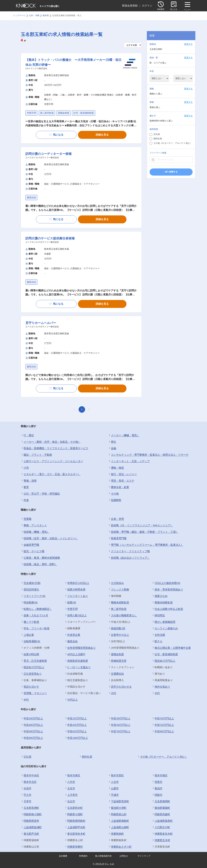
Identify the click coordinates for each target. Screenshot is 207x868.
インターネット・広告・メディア (129, 461)
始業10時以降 (30, 654)
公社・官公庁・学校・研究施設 (40, 494)
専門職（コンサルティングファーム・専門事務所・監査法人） (146, 545)
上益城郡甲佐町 (75, 827)
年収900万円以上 (32, 738)
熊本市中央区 (30, 776)
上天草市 (71, 795)
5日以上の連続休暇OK (166, 583)
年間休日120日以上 (77, 583)
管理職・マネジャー (34, 693)
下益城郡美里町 (119, 801)
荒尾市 (157, 782)
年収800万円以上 (163, 731)
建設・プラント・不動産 (36, 455)
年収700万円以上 (119, 731)
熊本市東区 (72, 776)
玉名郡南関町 (161, 801)
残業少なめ (160, 596)
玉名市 (70, 788)
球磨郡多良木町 (162, 834)
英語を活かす (30, 687)
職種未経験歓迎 (119, 603)
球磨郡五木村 (161, 840)
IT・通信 (27, 435)
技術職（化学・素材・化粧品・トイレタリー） (49, 538)
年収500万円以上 (119, 725)
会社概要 (63, 856)
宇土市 (26, 795)
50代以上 (71, 700)
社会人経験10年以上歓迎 (167, 609)
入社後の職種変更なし (122, 615)
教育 (25, 487)
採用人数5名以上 (76, 615)
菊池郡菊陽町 (161, 808)
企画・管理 (116, 519)
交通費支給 (116, 674)
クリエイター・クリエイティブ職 (129, 551)
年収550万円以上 (163, 725)
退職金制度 (116, 654)
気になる (56, 135)
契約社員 (86, 757)
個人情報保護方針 (103, 856)
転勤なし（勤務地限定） (36, 609)
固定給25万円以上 (163, 661)
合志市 (70, 801)
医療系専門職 (117, 538)
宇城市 (113, 795)
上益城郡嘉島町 (162, 821)
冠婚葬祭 (115, 500)
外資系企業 (72, 635)
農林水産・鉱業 (119, 487)
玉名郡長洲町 (30, 808)
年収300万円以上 (119, 719)
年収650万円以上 (76, 731)
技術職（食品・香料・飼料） (39, 564)
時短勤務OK (29, 603)
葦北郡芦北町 (30, 834)
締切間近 (158, 615)
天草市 (26, 801)
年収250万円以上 (76, 719)
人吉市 (113, 782)
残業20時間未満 (75, 590)
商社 (112, 442)
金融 (112, 448)
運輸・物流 (116, 468)
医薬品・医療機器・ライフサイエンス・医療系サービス (54, 448)
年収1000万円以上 (76, 738)
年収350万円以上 (163, 719)
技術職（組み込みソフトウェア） (129, 558)
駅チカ (157, 641)
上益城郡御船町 (119, 821)
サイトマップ (144, 856)
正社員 (26, 757)
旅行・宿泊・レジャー (122, 474)
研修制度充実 (117, 661)
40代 (25, 700)
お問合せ (124, 856)
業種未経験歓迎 (162, 603)
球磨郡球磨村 (74, 847)
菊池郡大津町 (117, 808)
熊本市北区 (29, 782)
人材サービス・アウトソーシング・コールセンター (52, 461)
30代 (156, 693)
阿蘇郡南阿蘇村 (75, 821)
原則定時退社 (30, 590)
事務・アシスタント (34, 525)
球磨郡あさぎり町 (120, 847)
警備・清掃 (29, 481)
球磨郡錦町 (116, 834)
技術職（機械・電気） (35, 532)
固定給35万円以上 (33, 667)
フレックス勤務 (119, 590)
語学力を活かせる (120, 687)
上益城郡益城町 (31, 827)
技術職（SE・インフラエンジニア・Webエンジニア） (141, 525)
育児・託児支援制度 (34, 661)
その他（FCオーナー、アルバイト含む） (162, 757)
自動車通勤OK (30, 641)
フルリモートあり (76, 596)
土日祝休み (116, 583)
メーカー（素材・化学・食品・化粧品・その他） (51, 442)
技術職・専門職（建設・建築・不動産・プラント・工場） (143, 532)
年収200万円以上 (32, 719)
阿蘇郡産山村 (117, 814)
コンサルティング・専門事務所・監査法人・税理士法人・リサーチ (148, 455)
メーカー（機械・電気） (124, 435)
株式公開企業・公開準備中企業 (171, 648)
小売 (25, 468)
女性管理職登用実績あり (80, 648)
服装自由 (71, 641)
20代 (112, 693)
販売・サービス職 (33, 551)
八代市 (70, 782)
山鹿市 (113, 788)
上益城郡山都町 (119, 827)
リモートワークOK (33, 596)
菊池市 (157, 788)
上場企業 (27, 635)
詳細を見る (102, 135)
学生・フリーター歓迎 (35, 628)
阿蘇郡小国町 (74, 814)
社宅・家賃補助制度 (165, 654)
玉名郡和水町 (74, 808)
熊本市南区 (160, 776)
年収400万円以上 (32, 725)
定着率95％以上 (119, 635)
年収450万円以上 (76, 725)
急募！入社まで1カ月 (34, 615)
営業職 (26, 519)
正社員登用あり (31, 674)
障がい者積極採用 (163, 622)
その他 (113, 494)
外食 (25, 500)
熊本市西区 (116, 776)
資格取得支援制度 (76, 661)
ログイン (147, 6)
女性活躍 (158, 635)
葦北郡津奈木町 (75, 834)
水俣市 (26, 788)
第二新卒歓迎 (117, 609)
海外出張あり (161, 687)
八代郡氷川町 (161, 827)
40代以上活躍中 (75, 654)
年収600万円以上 (32, 731)
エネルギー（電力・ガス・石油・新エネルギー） (51, 474)
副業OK (70, 603)
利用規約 (83, 856)
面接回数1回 (117, 628)
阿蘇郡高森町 (161, 814)
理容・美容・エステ (121, 481)
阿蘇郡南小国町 (31, 814)
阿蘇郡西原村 (30, 821)
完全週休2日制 (31, 583)
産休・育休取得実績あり (167, 590)
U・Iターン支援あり (78, 667)
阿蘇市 (157, 795)
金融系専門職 (30, 545)
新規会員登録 (130, 6)
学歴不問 (71, 609)
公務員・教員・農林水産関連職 (40, 558)
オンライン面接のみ (165, 628)
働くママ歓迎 (30, 622)
